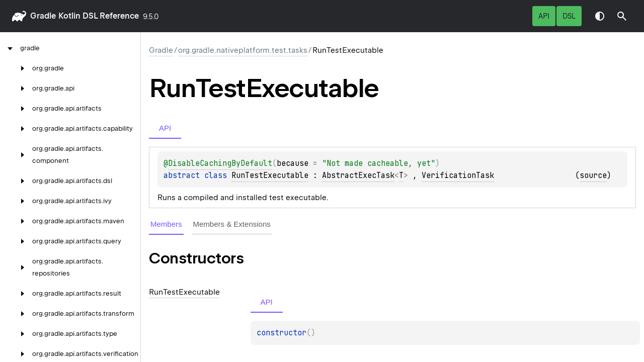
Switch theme (600, 16)
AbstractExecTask (358, 175)
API (544, 16)
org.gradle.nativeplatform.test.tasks (243, 50)
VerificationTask (458, 175)
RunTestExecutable (270, 175)
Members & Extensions (232, 224)
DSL (569, 16)
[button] (622, 16)
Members (166, 224)
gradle (43, 16)
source (593, 175)
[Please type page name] (622, 16)
